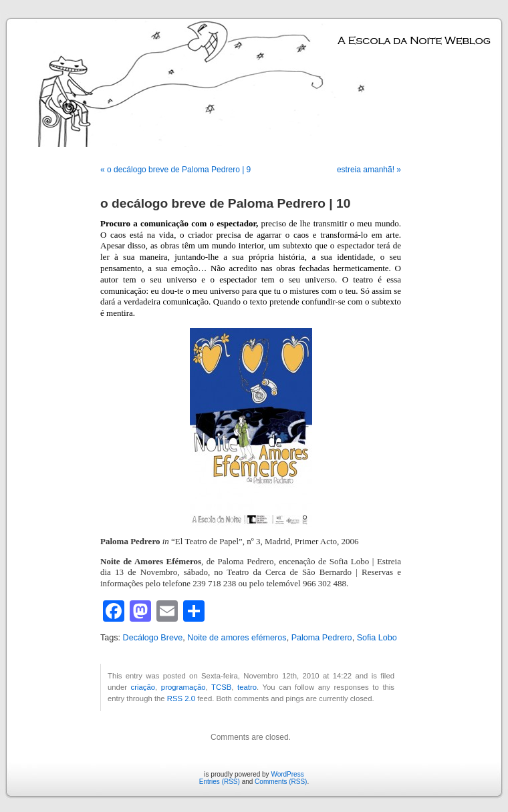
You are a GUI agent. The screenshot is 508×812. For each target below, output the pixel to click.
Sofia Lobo (377, 638)
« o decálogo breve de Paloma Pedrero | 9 (175, 170)
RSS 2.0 (181, 698)
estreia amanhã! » (369, 170)
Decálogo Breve (153, 638)
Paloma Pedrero (322, 638)
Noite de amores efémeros (237, 638)
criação (143, 687)
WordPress (287, 774)
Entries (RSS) (220, 782)
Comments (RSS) (281, 782)
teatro (247, 687)
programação (183, 687)
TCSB (221, 687)
